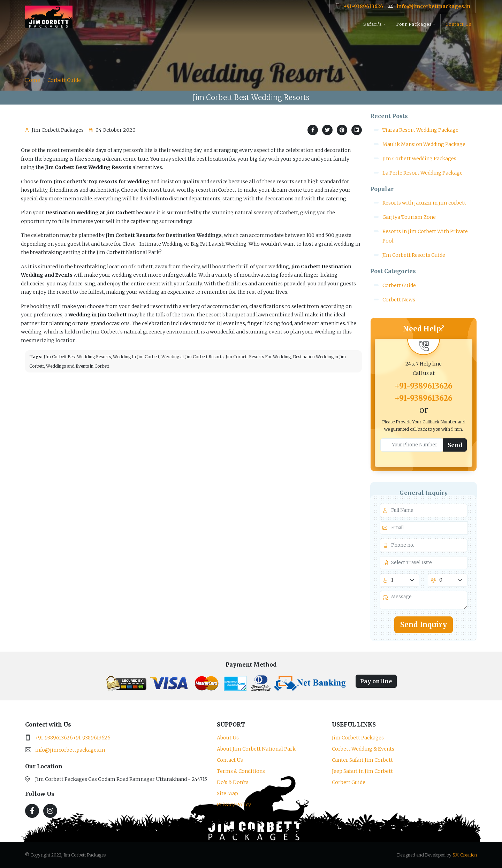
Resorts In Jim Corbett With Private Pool (425, 236)
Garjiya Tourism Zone (409, 217)
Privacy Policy (234, 805)
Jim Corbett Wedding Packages (419, 159)
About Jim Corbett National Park (256, 749)
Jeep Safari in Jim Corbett (362, 771)
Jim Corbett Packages (358, 738)
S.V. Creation (465, 855)
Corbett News (399, 300)
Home (33, 80)
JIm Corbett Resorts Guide (414, 255)
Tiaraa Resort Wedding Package (420, 130)
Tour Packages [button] (414, 27)
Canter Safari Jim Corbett (362, 760)
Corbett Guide (64, 80)
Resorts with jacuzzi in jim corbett (424, 203)
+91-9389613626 (424, 386)
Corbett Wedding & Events (363, 749)
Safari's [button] (373, 27)
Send (455, 445)
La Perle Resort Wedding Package (423, 173)
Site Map (227, 793)
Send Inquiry (424, 625)
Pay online (376, 681)
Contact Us (459, 27)
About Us (228, 738)
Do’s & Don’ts (233, 782)
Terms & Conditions (241, 771)
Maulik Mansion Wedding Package (424, 144)
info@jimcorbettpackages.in (70, 750)
